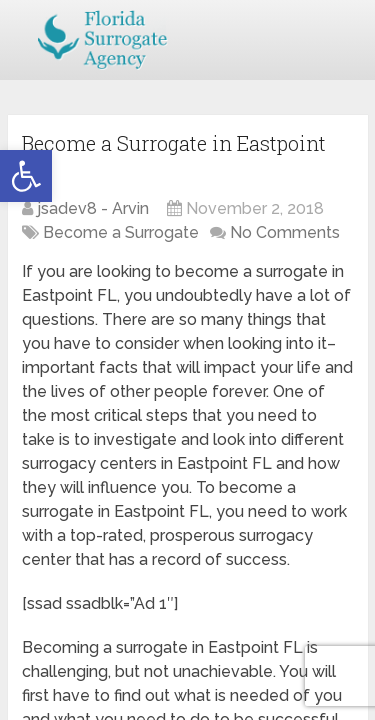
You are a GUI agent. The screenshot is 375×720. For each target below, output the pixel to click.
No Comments (285, 232)
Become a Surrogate (121, 232)
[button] (26, 176)
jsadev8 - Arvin (93, 208)
